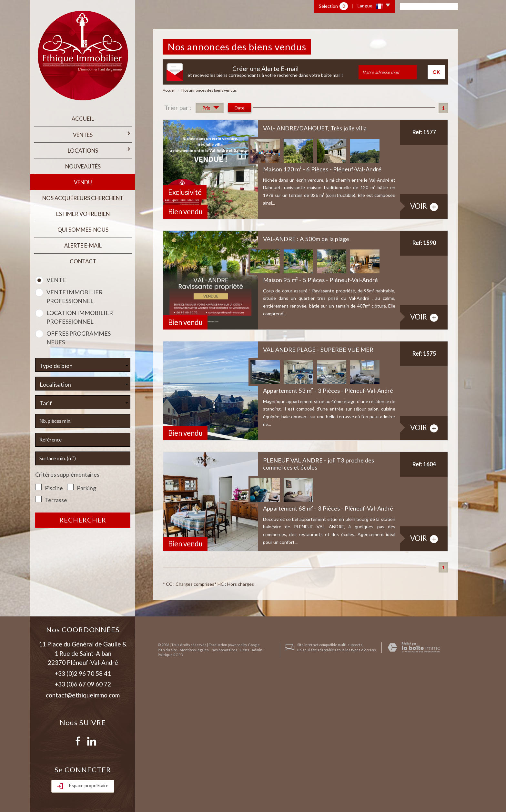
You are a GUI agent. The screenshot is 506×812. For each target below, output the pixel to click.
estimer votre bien (83, 208)
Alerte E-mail (83, 238)
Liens (240, 785)
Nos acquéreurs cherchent (83, 193)
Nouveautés (83, 163)
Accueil (83, 118)
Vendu (83, 178)
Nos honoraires (219, 785)
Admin (252, 785)
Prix (211, 108)
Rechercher (83, 511)
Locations (99, 148)
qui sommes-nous (83, 223)
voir (424, 206)
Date (240, 108)
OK (436, 72)
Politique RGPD (166, 790)
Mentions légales (189, 785)
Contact (83, 253)
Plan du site (163, 785)
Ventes (102, 133)
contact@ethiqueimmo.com (83, 695)
